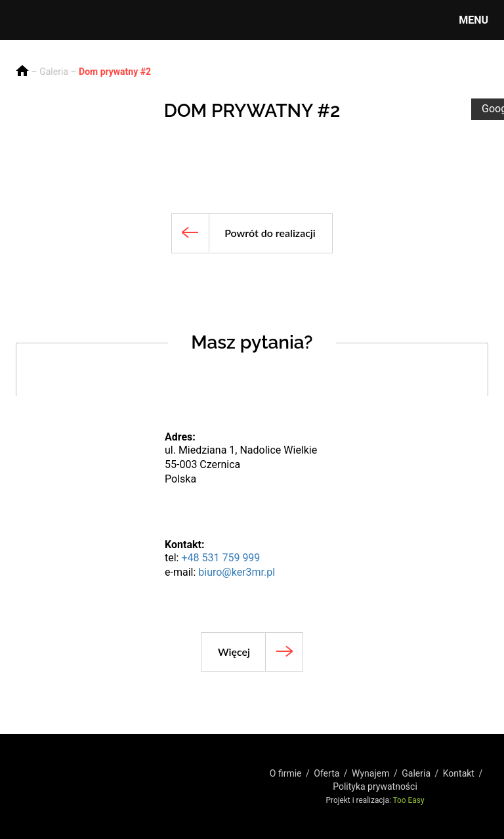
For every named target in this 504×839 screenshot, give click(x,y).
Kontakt (459, 773)
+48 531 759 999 (220, 558)
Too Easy (409, 800)
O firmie (286, 773)
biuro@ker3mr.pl (237, 572)
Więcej (234, 652)
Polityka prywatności (375, 786)
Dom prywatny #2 (115, 72)
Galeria (54, 72)
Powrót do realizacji (270, 233)
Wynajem (370, 773)
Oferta (326, 773)
